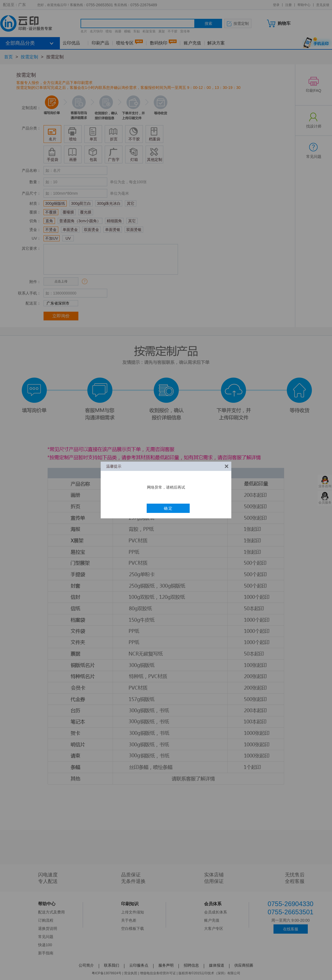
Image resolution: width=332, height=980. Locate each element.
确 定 (168, 508)
